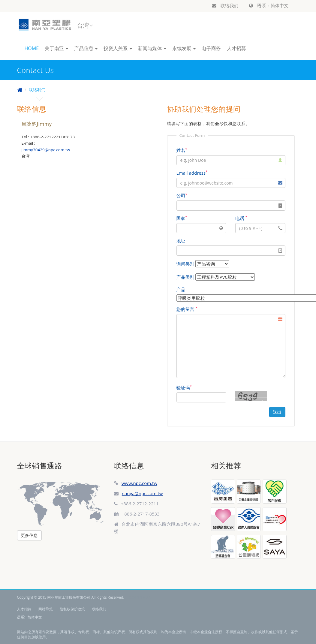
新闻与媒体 (152, 48)
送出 (277, 412)
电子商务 (211, 48)
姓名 (182, 150)
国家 (182, 218)
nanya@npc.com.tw (142, 493)
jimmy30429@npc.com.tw (46, 150)
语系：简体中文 (269, 5)
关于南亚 (56, 48)
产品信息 (86, 48)
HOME (32, 48)
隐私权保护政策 (72, 609)
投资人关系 (118, 48)
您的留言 (187, 309)
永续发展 (184, 48)
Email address (192, 173)
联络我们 (225, 5)
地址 (181, 241)
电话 (241, 218)
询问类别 (185, 264)
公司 (182, 195)
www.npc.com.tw (139, 483)
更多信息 (29, 535)
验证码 (184, 387)
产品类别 (185, 277)
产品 (181, 289)
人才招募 (236, 48)
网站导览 (46, 609)
